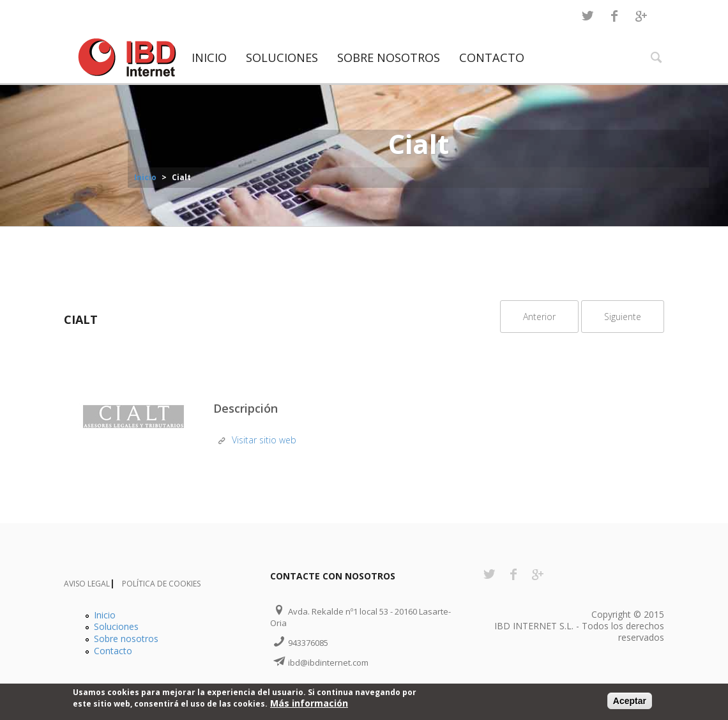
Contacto (492, 57)
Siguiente (623, 317)
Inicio (209, 57)
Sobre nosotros (389, 57)
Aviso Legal (87, 584)
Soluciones (282, 57)
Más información (309, 704)
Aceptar (630, 701)
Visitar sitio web (264, 440)
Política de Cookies (161, 584)
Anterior (539, 317)
